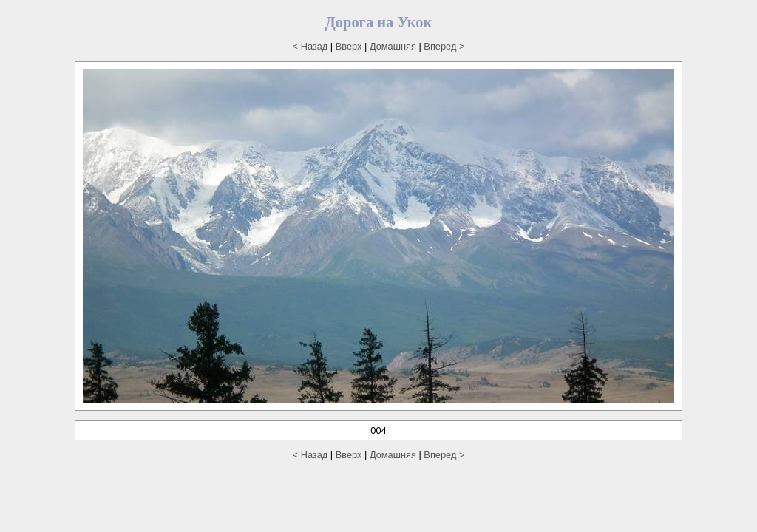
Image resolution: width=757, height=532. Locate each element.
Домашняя (393, 46)
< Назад (310, 46)
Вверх (349, 46)
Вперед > (444, 46)
